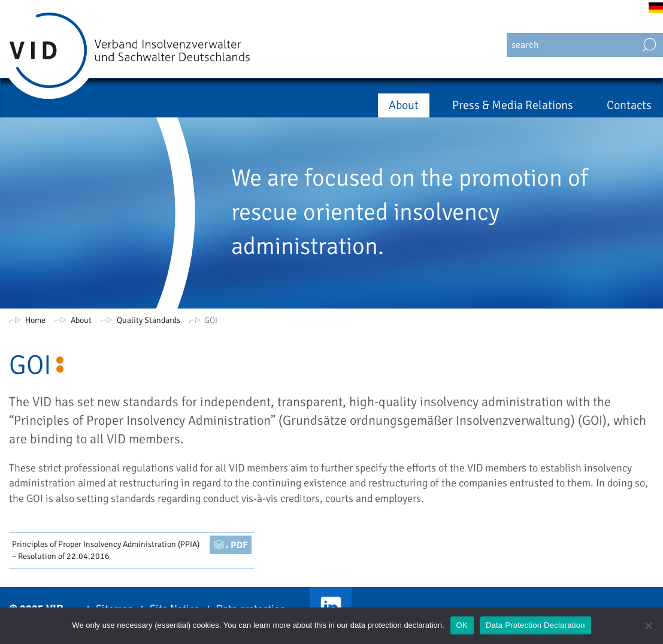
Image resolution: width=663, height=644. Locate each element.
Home (35, 320)
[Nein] (648, 625)
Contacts (629, 105)
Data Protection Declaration (535, 625)
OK (462, 625)
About (404, 105)
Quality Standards (149, 320)
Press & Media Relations (513, 105)
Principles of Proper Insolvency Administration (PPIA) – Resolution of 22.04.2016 (106, 550)
